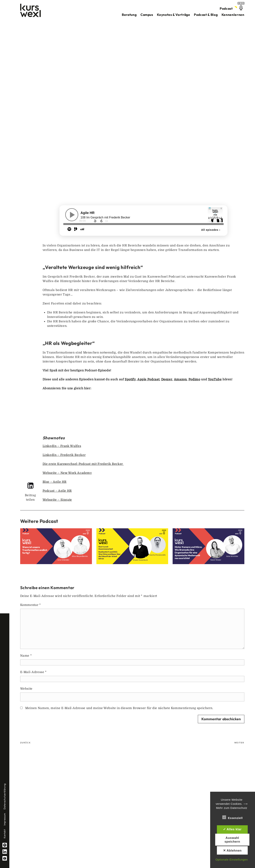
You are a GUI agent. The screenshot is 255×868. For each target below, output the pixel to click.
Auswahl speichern (232, 840)
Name (26, 656)
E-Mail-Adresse (33, 672)
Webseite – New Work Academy (67, 473)
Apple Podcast (148, 379)
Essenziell (232, 817)
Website (26, 689)
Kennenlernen (233, 15)
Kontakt (4, 834)
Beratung (129, 15)
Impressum (4, 819)
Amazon (180, 379)
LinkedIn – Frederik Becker (64, 455)
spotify (5, 845)
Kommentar (31, 605)
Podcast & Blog (206, 15)
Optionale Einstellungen (232, 860)
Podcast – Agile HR (57, 491)
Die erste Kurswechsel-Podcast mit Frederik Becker (83, 464)
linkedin (5, 852)
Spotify (130, 379)
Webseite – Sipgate (57, 500)
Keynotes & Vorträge (173, 15)
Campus (147, 15)
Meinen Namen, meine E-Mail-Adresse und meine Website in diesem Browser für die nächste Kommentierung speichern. (119, 708)
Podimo (194, 379)
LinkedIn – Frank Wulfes (62, 446)
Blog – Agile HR (55, 482)
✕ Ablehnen (232, 850)
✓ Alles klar (232, 829)
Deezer (167, 379)
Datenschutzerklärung (4, 797)
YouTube (215, 379)
